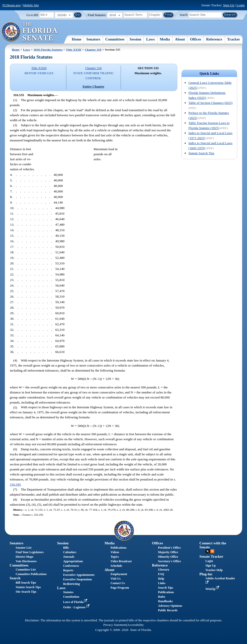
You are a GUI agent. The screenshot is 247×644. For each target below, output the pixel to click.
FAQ (161, 574)
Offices (196, 39)
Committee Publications (31, 574)
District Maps (24, 557)
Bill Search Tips (26, 583)
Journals (69, 557)
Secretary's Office (169, 561)
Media (165, 39)
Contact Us (118, 583)
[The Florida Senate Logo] (30, 32)
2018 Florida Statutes (48, 50)
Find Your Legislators (30, 552)
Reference (214, 39)
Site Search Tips (26, 592)
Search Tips (166, 588)
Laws (151, 39)
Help (161, 579)
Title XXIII (74, 50)
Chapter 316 (93, 50)
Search (184, 15)
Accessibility (135, 625)
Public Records (168, 610)
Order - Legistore (77, 607)
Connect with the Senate (213, 545)
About (180, 39)
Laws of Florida (76, 602)
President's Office (169, 548)
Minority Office (168, 557)
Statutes (68, 592)
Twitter (208, 551)
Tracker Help (214, 570)
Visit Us (116, 579)
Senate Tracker (211, 556)
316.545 (15, 484)
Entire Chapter (94, 86)
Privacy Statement (115, 625)
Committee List (26, 570)
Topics (115, 557)
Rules (162, 597)
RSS (212, 551)
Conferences (71, 566)
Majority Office (168, 552)
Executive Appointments (79, 575)
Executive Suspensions (78, 579)
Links (162, 583)
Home (77, 39)
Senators (93, 39)
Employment (119, 574)
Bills (66, 548)
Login (240, 5)
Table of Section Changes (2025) (210, 103)
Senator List (23, 548)
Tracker (234, 39)
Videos (115, 552)
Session (135, 39)
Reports (68, 570)
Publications (118, 548)
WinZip (213, 589)
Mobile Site (31, 5)
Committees (115, 39)
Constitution (71, 597)
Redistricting (71, 584)
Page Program (120, 588)
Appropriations (73, 561)
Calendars (70, 552)
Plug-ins (206, 574)
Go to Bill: (33, 15)
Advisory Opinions (170, 606)
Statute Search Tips (201, 153)
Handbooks (165, 601)
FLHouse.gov (12, 5)
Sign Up (229, 5)
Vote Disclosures (26, 561)
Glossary (164, 570)
